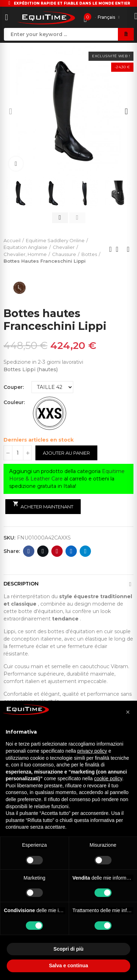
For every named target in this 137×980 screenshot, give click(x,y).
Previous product (110, 249)
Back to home (119, 249)
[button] (11, 111)
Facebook (29, 551)
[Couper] (52, 387)
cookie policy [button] (108, 778)
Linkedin (71, 551)
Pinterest (57, 551)
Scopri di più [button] (68, 949)
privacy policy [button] (92, 751)
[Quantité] (18, 453)
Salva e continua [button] (68, 966)
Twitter (43, 551)
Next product (128, 249)
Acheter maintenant (43, 505)
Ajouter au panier (66, 453)
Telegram (85, 551)
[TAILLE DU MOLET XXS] (50, 413)
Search (126, 34)
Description (21, 584)
